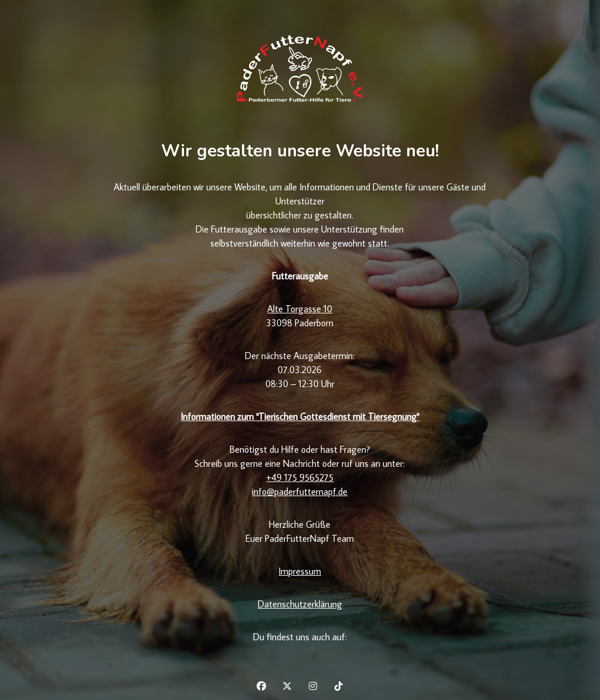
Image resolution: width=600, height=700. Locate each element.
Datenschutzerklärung (300, 604)
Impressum (300, 571)
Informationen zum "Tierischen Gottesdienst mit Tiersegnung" (300, 416)
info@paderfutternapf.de (300, 491)
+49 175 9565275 (300, 477)
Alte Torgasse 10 (300, 309)
